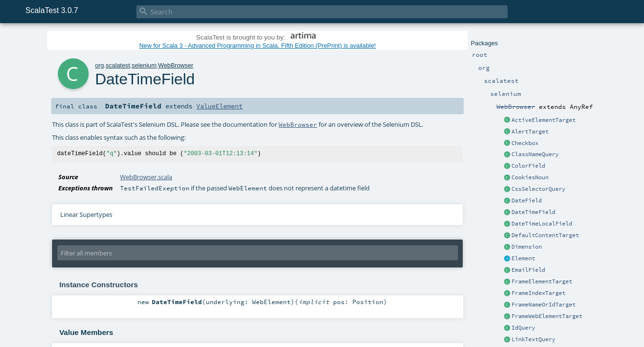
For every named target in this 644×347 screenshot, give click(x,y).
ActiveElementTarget (543, 120)
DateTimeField (533, 212)
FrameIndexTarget (538, 293)
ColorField (528, 166)
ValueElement (219, 106)
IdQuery (523, 328)
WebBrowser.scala (146, 177)
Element (523, 258)
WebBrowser (176, 65)
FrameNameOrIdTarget (543, 305)
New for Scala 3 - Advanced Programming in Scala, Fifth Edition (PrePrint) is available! (258, 46)
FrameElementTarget (542, 281)
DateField (527, 200)
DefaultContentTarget (545, 235)
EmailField (528, 270)
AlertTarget (530, 132)
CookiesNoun (530, 177)
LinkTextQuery (533, 339)
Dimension (527, 247)
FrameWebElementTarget (547, 316)
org (100, 65)
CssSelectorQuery (538, 189)
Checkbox (525, 143)
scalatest (118, 65)
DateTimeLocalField (542, 224)
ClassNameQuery (535, 154)
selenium (144, 65)
